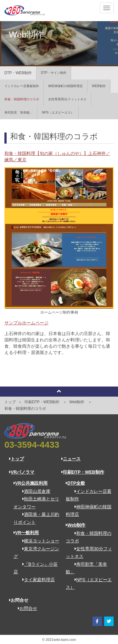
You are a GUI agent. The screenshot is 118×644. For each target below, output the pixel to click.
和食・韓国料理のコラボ (22, 99)
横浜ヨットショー (39, 541)
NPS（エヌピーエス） (58, 112)
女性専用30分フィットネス (67, 99)
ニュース (71, 459)
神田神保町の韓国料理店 (65, 86)
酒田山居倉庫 (34, 491)
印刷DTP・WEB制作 (42, 402)
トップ (10, 402)
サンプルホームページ (26, 323)
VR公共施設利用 (31, 483)
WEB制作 (99, 86)
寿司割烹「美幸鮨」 (19, 112)
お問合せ (25, 608)
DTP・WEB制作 (18, 73)
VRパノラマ (22, 472)
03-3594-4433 (32, 445)
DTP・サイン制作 (54, 73)
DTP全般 (75, 483)
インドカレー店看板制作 (22, 86)
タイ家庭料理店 (36, 580)
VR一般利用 (26, 533)
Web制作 (77, 402)
